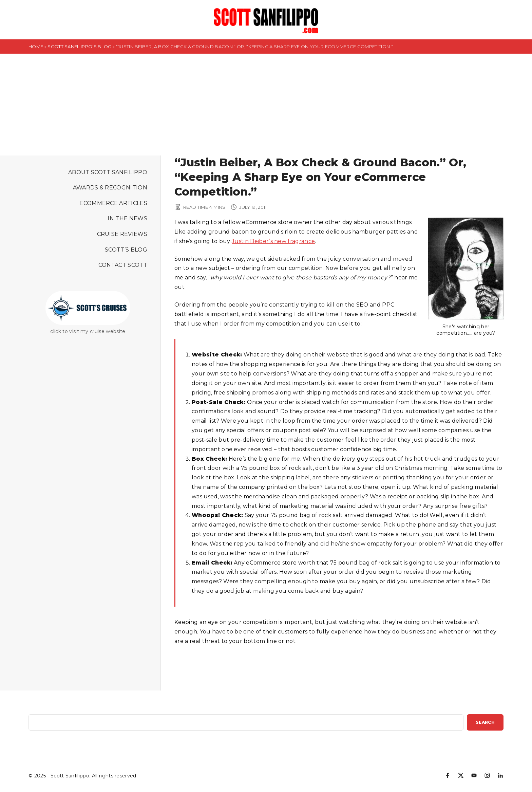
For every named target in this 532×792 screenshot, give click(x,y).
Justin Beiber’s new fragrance (273, 241)
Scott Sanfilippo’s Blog (79, 47)
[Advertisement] (266, 105)
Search (485, 722)
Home (36, 47)
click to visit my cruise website (88, 331)
